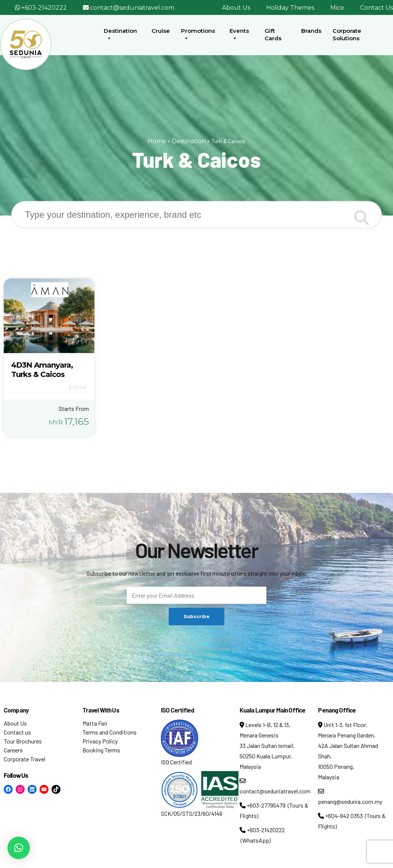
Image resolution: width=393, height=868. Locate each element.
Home (157, 141)
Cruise (161, 31)
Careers (13, 750)
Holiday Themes (290, 8)
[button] (19, 848)
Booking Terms (101, 750)
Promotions (198, 35)
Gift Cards (273, 34)
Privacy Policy (100, 741)
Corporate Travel (24, 759)
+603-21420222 (44, 8)
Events (239, 35)
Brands (311, 31)
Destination (120, 35)
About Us (236, 8)
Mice (337, 8)
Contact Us (377, 8)
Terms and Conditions (110, 732)
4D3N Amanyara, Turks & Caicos (42, 370)
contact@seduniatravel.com (132, 8)
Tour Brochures (23, 741)
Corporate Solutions (347, 34)
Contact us (17, 732)
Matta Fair (95, 723)
